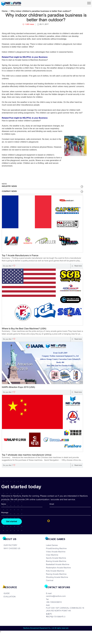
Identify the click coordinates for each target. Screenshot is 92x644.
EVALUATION (10, 597)
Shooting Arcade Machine (57, 577)
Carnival (50, 580)
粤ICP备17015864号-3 (56, 617)
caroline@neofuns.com (56, 596)
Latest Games (52, 545)
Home (5, 11)
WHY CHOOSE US (12, 549)
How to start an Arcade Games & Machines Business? (25, 60)
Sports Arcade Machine (56, 558)
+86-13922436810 (54, 602)
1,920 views (30, 24)
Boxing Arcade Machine (56, 561)
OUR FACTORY (10, 545)
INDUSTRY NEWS (9, 186)
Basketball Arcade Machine (58, 565)
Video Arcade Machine (56, 552)
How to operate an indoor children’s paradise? (21, 121)
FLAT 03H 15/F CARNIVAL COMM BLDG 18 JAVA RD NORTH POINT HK (65, 609)
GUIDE (7, 593)
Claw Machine (52, 555)
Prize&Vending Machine (56, 549)
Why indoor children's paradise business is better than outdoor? (41, 11)
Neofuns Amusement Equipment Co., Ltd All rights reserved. (46, 628)
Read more (76, 266)
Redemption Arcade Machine (58, 568)
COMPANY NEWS (9, 191)
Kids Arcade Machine (55, 571)
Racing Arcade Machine (56, 574)
